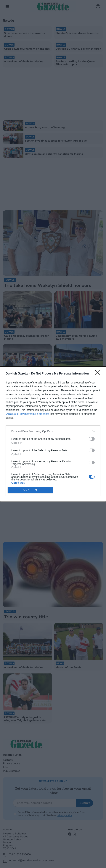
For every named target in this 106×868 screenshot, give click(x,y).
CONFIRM (30, 490)
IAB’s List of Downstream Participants (27, 414)
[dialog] (53, 434)
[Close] (99, 374)
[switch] (92, 439)
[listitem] (53, 431)
